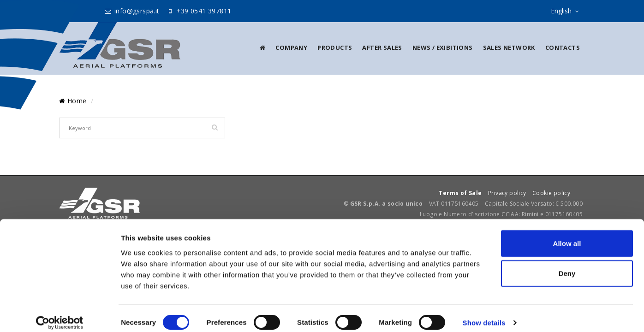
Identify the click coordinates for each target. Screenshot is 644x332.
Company (291, 47)
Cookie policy (551, 193)
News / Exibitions (443, 47)
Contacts (563, 47)
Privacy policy (507, 193)
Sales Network (509, 47)
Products (335, 47)
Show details (484, 314)
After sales (382, 47)
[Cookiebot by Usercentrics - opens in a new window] (60, 314)
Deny (567, 264)
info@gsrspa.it (132, 11)
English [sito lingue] (567, 12)
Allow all (567, 234)
